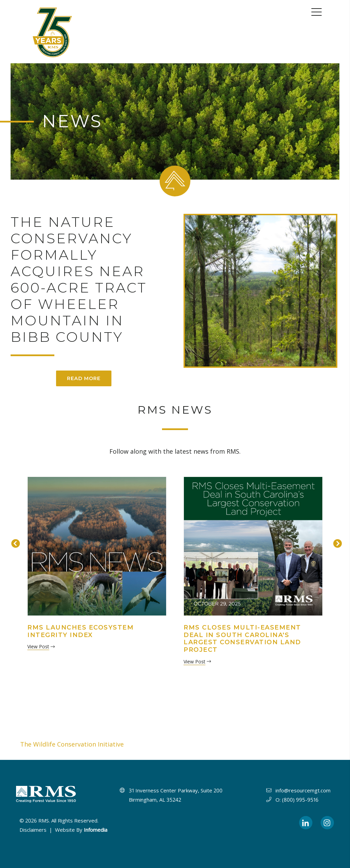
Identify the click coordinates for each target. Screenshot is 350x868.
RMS (44, 820)
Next (336, 543)
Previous (14, 543)
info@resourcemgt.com (303, 790)
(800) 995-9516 (300, 800)
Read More (84, 378)
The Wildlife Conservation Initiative (72, 744)
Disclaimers (33, 830)
